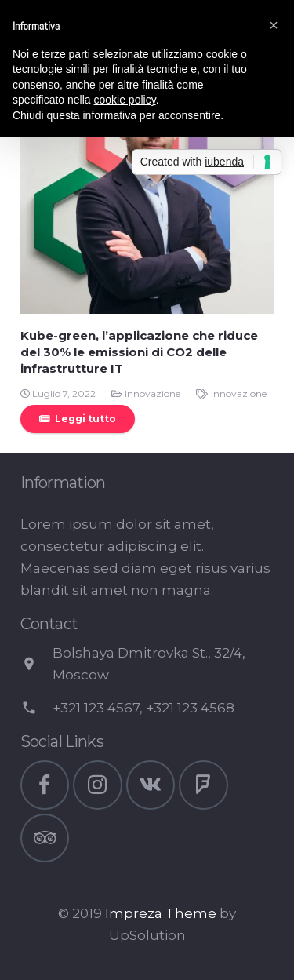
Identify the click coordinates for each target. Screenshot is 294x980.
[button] (274, 25)
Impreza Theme (161, 913)
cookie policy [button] (125, 100)
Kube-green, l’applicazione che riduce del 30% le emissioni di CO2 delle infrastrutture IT (139, 352)
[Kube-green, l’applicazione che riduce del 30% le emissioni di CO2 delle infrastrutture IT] (147, 187)
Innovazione (152, 393)
